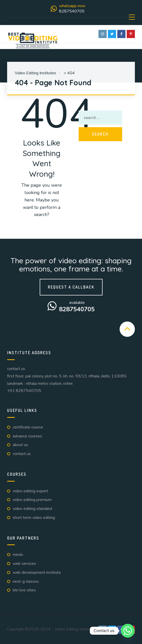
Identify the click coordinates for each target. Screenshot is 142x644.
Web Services (24, 564)
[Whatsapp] (128, 631)
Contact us (22, 454)
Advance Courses (27, 436)
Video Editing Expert (30, 491)
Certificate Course (28, 427)
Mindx (18, 555)
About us (20, 445)
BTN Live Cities (24, 590)
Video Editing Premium (32, 500)
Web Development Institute (37, 573)
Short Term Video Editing (34, 518)
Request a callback (71, 287)
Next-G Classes (26, 581)
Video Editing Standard (32, 509)
